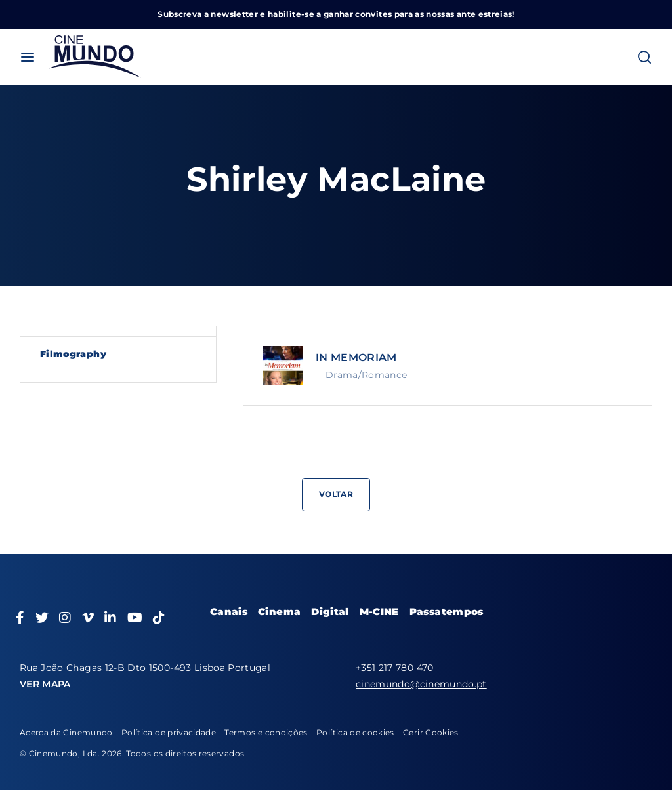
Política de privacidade (169, 732)
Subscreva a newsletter (208, 14)
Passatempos (447, 612)
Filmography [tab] (73, 354)
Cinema (279, 612)
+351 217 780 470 (395, 668)
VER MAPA (45, 684)
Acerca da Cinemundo (66, 732)
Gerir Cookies (431, 732)
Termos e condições (266, 732)
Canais (229, 612)
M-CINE (379, 612)
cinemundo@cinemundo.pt (421, 684)
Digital (330, 612)
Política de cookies (355, 732)
